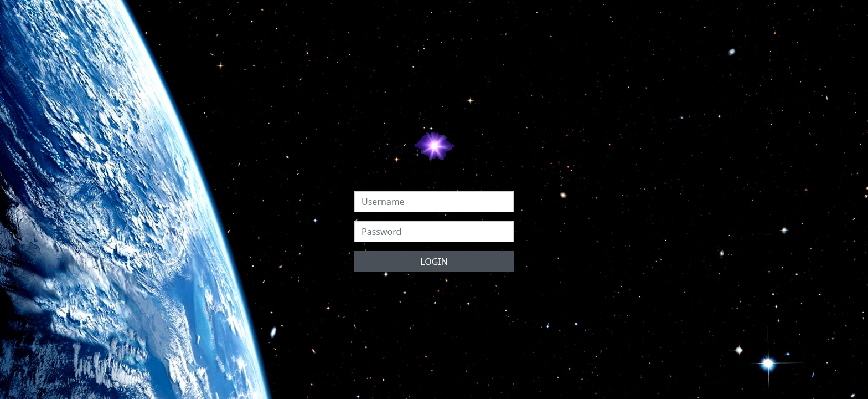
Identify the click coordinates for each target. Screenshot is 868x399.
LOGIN (434, 262)
